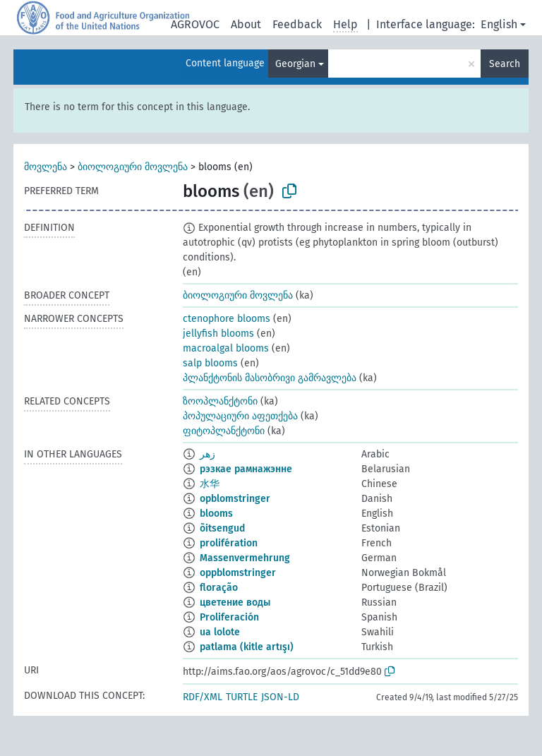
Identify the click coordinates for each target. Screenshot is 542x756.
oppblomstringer (238, 573)
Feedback (297, 24)
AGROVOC (195, 24)
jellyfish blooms (218, 334)
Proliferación (229, 617)
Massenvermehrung (245, 558)
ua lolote (220, 632)
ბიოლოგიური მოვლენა (133, 167)
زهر (207, 454)
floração (219, 588)
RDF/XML (203, 697)
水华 (210, 484)
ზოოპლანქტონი (220, 401)
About (246, 24)
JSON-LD (280, 697)
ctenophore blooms (227, 319)
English (499, 24)
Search (505, 64)
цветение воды (235, 602)
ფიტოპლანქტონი (224, 431)
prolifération (229, 543)
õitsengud (222, 528)
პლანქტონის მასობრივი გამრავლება (270, 378)
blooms (216, 514)
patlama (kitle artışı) (247, 647)
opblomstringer (235, 499)
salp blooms (210, 363)
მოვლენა (46, 167)
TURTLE (242, 697)
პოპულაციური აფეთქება (240, 416)
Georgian (295, 64)
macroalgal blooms (226, 348)
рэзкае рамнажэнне (246, 469)
